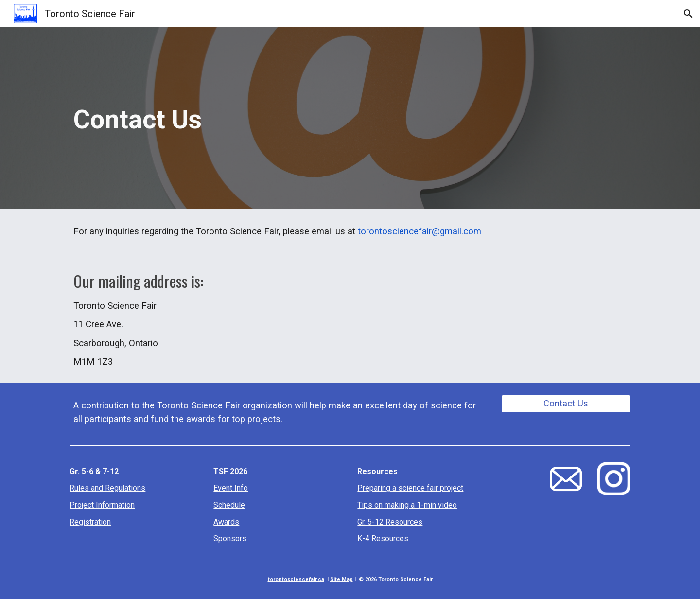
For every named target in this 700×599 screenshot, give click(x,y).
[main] (350, 118)
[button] (688, 14)
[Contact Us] (566, 404)
